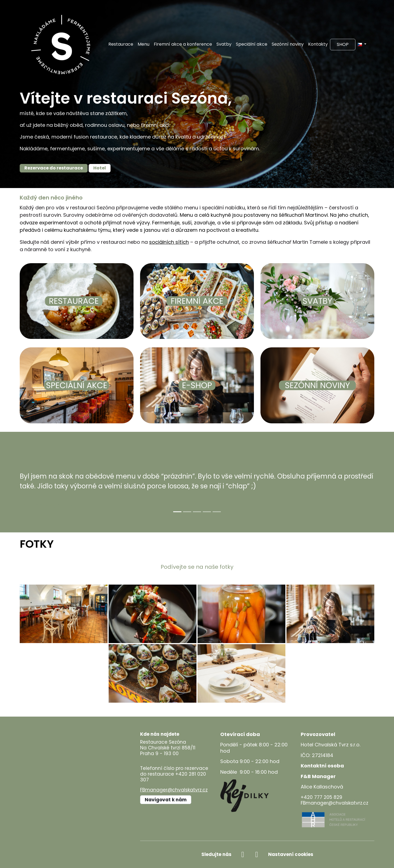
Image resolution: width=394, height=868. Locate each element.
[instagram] (257, 854)
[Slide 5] (217, 512)
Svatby (224, 44)
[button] (362, 44)
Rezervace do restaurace (54, 168)
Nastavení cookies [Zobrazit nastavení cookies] (291, 854)
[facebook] (243, 854)
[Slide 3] (197, 512)
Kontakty (318, 44)
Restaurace (121, 44)
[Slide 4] (207, 512)
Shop (343, 44)
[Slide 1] (177, 512)
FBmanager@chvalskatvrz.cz (174, 790)
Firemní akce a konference (183, 44)
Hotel (100, 168)
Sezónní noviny (288, 44)
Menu (144, 44)
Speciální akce (252, 44)
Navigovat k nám (166, 800)
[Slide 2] (187, 512)
